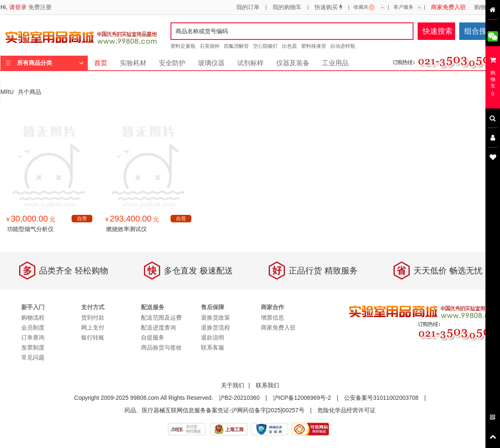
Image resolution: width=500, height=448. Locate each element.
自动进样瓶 (343, 46)
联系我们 (267, 385)
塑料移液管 (314, 46)
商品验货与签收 (161, 347)
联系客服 (213, 347)
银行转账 (93, 337)
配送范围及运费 (161, 318)
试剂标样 (250, 63)
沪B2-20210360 (239, 398)
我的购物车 (287, 7)
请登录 (18, 7)
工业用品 (335, 63)
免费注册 (40, 7)
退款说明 (213, 337)
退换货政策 (215, 318)
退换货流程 (215, 327)
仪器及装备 (293, 63)
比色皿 (290, 46)
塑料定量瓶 (183, 46)
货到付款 (93, 318)
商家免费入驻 (448, 7)
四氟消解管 (236, 46)
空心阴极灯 (265, 46)
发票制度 (33, 347)
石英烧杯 (210, 46)
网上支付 (93, 327)
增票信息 (272, 318)
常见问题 (33, 357)
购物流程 (486, 7)
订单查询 (33, 337)
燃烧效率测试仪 (126, 229)
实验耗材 (133, 63)
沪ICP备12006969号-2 (302, 398)
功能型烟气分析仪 (30, 229)
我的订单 (248, 7)
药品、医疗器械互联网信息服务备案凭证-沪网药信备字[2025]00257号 (214, 410)
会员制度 (33, 327)
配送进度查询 (158, 327)
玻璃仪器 (211, 63)
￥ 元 (30, 219)
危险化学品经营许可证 (347, 410)
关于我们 (233, 385)
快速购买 (328, 7)
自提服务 (153, 337)
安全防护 (172, 63)
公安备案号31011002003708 (381, 398)
